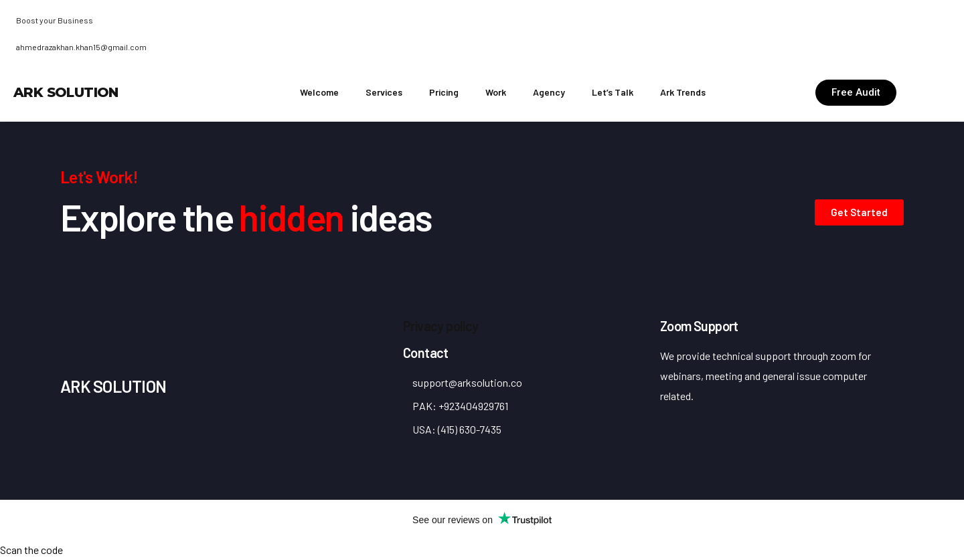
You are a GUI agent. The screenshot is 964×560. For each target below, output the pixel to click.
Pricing (444, 92)
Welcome (319, 92)
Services (384, 92)
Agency (549, 92)
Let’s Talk (613, 92)
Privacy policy (441, 326)
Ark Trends (683, 92)
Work (496, 92)
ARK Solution (66, 92)
